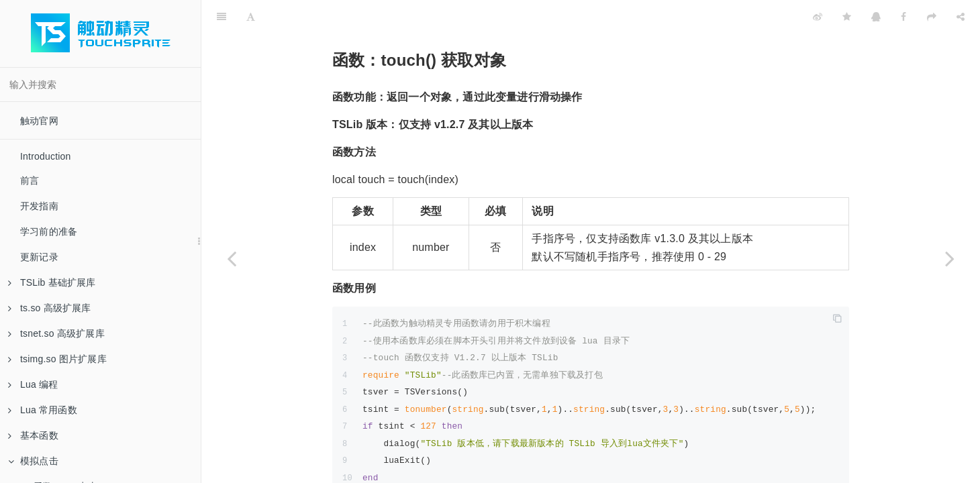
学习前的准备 (49, 231)
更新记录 (39, 257)
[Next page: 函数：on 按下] (950, 258)
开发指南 (39, 206)
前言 (30, 180)
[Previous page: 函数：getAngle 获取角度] (232, 258)
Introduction (46, 156)
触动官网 (39, 121)
